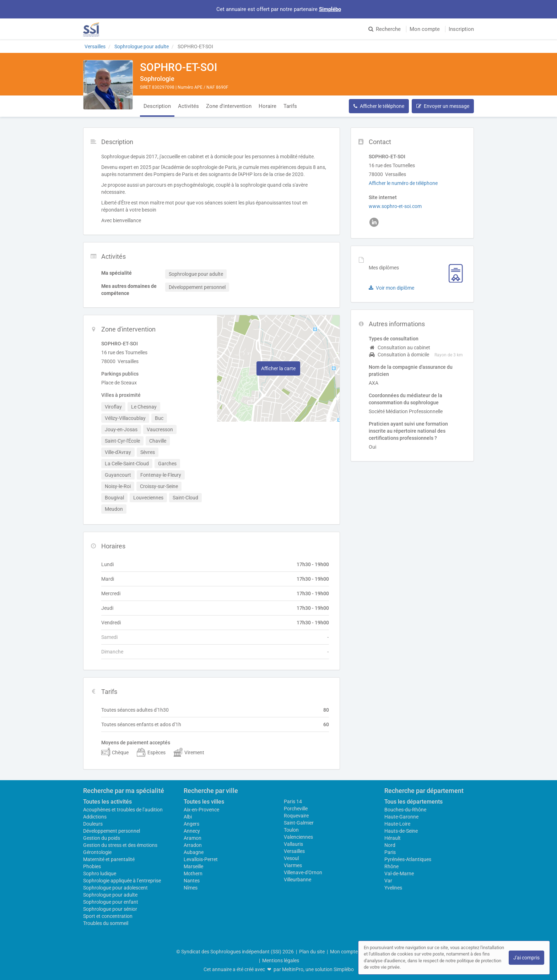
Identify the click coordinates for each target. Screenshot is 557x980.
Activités (188, 106)
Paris (390, 852)
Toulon (291, 830)
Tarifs (290, 106)
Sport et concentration (108, 916)
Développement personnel (112, 831)
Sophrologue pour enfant (111, 902)
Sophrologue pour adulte (110, 895)
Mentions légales (281, 960)
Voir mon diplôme (391, 288)
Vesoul (291, 858)
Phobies (92, 866)
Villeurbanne (298, 880)
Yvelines (393, 888)
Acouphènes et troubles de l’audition (123, 810)
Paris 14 (293, 801)
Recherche (385, 29)
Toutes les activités (107, 802)
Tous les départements (413, 802)
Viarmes (293, 865)
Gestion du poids (102, 838)
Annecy (192, 831)
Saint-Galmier (299, 823)
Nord (390, 845)
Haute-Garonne (401, 817)
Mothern (193, 874)
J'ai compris (526, 958)
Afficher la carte (278, 368)
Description (157, 106)
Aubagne (194, 852)
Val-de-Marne (399, 874)
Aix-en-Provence (201, 810)
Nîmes (191, 888)
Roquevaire (296, 816)
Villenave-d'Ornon (303, 872)
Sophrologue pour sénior (110, 909)
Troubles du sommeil (106, 923)
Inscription (461, 29)
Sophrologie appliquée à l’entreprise (122, 881)
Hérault (393, 838)
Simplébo (330, 9)
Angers (191, 824)
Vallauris (293, 844)
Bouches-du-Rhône (405, 810)
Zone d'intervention (229, 106)
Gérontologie (97, 852)
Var (388, 881)
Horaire (267, 106)
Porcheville (296, 809)
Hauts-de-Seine (401, 831)
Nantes (192, 881)
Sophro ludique (100, 874)
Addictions (95, 817)
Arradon (193, 845)
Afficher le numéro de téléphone (403, 183)
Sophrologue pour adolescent (115, 888)
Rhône (391, 866)
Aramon (193, 838)
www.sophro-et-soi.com (395, 206)
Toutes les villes (204, 802)
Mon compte (425, 29)
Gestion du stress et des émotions (120, 845)
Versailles (294, 851)
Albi (188, 817)
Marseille (193, 866)
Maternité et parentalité (109, 859)
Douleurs (93, 824)
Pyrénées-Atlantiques (408, 859)
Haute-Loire (397, 824)
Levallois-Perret (201, 859)
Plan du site (312, 952)
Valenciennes (298, 837)
